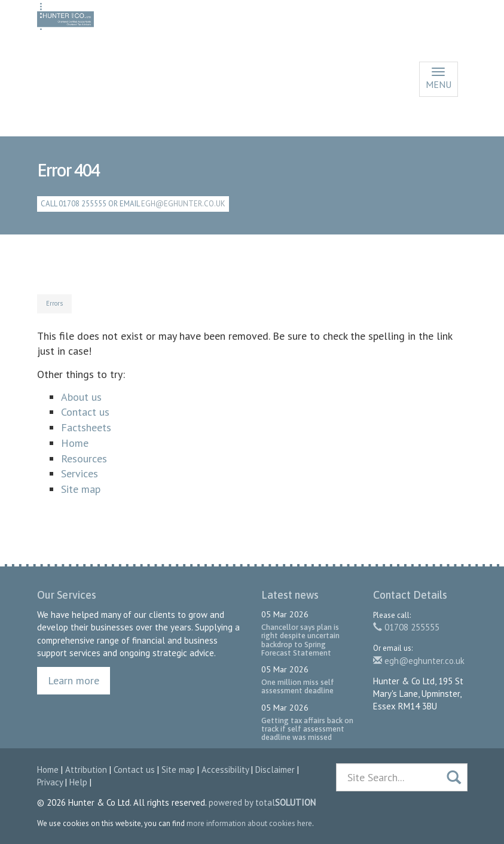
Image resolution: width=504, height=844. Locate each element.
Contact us (85, 412)
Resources (84, 458)
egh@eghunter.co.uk (183, 204)
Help (78, 782)
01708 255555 (406, 627)
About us (81, 397)
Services (80, 473)
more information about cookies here (249, 823)
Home (75, 443)
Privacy (50, 782)
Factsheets (86, 427)
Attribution (86, 770)
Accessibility (225, 770)
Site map (81, 489)
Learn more (74, 680)
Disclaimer (275, 770)
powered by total (262, 802)
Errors (54, 303)
